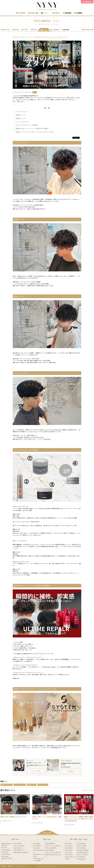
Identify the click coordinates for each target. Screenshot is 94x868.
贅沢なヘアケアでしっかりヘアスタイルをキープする (35, 132)
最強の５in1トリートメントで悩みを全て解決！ (33, 129)
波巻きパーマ (21, 115)
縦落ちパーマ (21, 118)
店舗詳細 (71, 771)
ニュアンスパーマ (22, 122)
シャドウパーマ (22, 112)
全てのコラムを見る (88, 790)
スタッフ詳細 (36, 771)
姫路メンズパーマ (7, 785)
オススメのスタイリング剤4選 (27, 125)
